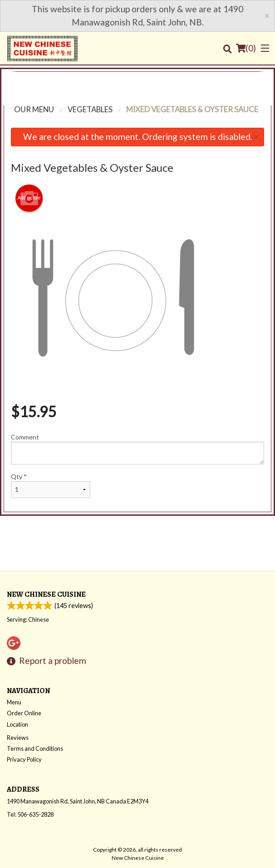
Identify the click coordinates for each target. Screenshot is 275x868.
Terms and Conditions (35, 748)
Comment (137, 449)
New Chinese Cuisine (46, 594)
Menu (14, 702)
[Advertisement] (137, 85)
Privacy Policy (24, 759)
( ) (246, 48)
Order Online (24, 713)
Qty (51, 485)
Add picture (29, 198)
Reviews (18, 738)
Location (17, 724)
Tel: (30, 814)
